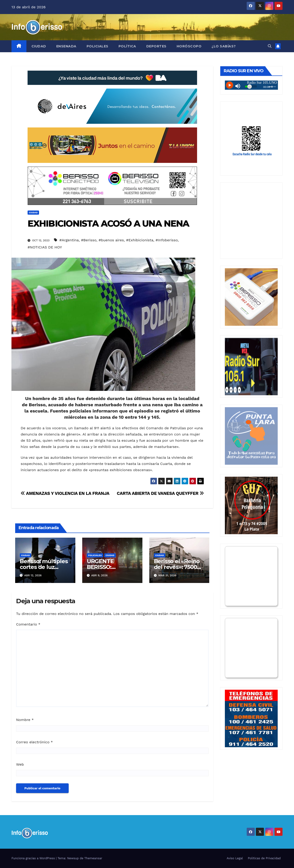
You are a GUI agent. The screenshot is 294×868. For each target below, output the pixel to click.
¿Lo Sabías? (224, 46)
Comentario (28, 624)
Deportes (156, 46)
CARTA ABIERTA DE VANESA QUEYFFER (160, 493)
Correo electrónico (34, 742)
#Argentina (69, 240)
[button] (270, 46)
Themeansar (93, 858)
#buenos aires (111, 240)
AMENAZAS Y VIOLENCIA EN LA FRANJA (65, 493)
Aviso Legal (235, 858)
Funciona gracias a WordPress (34, 858)
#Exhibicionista (140, 240)
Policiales (98, 46)
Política (127, 46)
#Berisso (89, 240)
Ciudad (39, 46)
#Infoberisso (167, 240)
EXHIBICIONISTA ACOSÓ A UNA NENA (108, 223)
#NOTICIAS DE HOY (45, 247)
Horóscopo (189, 46)
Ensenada (66, 46)
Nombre (25, 720)
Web (20, 764)
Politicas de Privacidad (264, 858)
